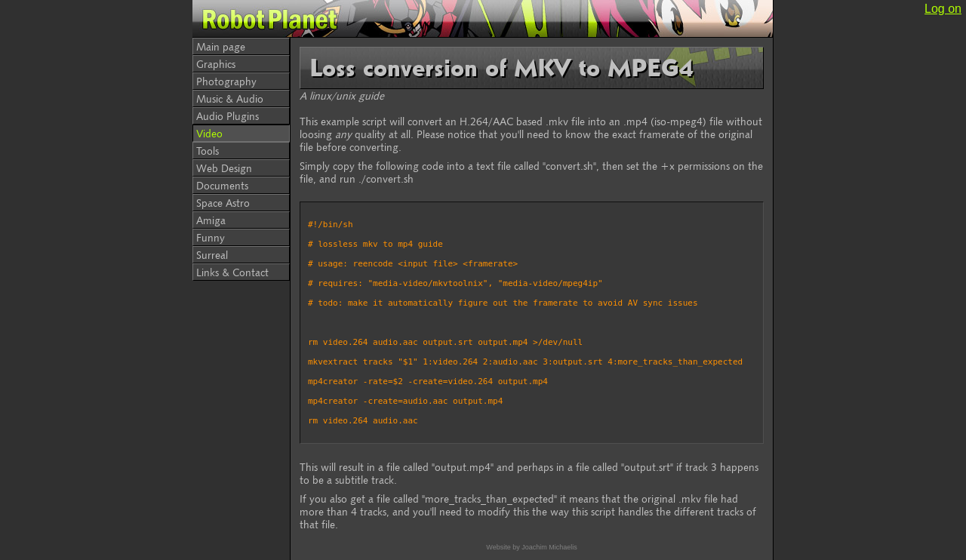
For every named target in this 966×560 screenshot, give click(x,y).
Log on (943, 9)
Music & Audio (230, 98)
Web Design (224, 168)
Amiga (211, 220)
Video (209, 133)
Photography (226, 81)
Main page (221, 46)
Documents (222, 185)
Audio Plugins (228, 116)
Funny (211, 237)
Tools (208, 151)
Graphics (216, 64)
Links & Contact (232, 272)
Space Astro (223, 203)
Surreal (212, 255)
